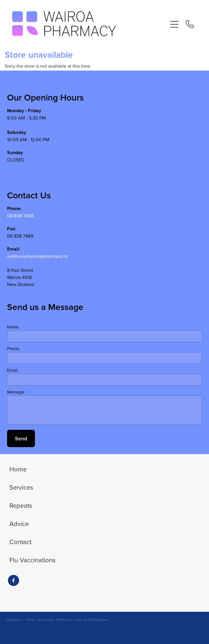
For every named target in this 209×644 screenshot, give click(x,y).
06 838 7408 (20, 216)
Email (12, 370)
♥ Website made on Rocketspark (82, 620)
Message (16, 392)
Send (21, 438)
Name (13, 327)
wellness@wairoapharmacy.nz (38, 256)
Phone (13, 349)
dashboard (45, 620)
